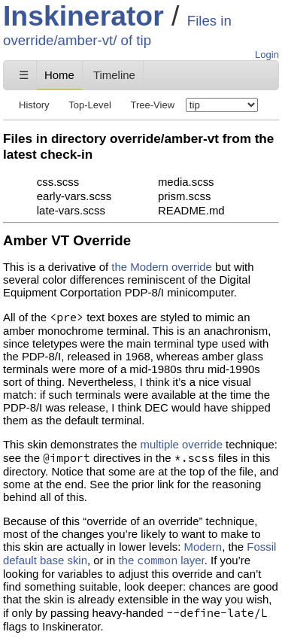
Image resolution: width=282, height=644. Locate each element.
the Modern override (162, 267)
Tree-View (152, 105)
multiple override (181, 444)
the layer (161, 560)
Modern (203, 547)
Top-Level (90, 105)
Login (267, 55)
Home (59, 75)
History (34, 105)
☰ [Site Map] (24, 75)
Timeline (114, 75)
